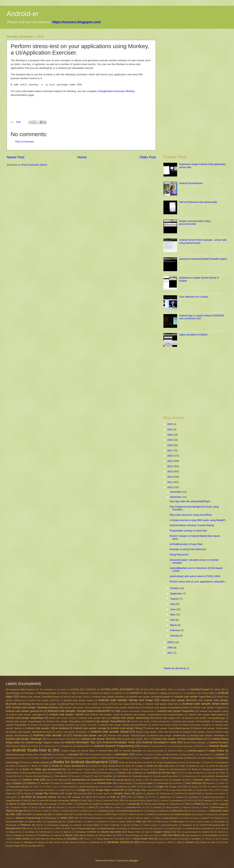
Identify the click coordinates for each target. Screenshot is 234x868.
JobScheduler (159, 804)
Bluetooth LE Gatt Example (201, 758)
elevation (45, 783)
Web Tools (70, 842)
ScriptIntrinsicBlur (174, 829)
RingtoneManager (87, 828)
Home (82, 157)
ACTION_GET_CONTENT (83, 689)
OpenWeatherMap (15, 822)
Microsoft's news (219, 811)
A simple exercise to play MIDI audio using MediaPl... (198, 520)
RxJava (123, 828)
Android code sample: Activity (76, 697)
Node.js (111, 818)
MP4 (124, 814)
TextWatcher (44, 835)
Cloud (86, 776)
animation (122, 754)
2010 (170, 487)
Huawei (180, 797)
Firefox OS (224, 783)
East (216, 780)
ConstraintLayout (140, 776)
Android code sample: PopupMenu (64, 721)
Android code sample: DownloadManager (83, 708)
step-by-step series (111, 832)
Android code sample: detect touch (205, 704)
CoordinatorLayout (189, 776)
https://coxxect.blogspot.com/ (76, 22)
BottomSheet (12, 773)
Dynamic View (202, 780)
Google (159, 787)
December (176, 492)
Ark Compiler (33, 758)
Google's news (122, 793)
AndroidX (60, 755)
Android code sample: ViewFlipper (208, 735)
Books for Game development (69, 766)
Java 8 (13, 804)
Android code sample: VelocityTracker (127, 735)
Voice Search (15, 842)
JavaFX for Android (102, 804)
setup (11, 832)
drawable (177, 780)
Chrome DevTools (14, 776)
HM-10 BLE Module (95, 797)
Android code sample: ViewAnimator (168, 735)
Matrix (47, 811)
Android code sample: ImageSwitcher (138, 711)
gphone (139, 794)
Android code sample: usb (87, 735)
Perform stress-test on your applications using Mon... (198, 582)
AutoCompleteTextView (88, 758)
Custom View (30, 779)
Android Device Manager (195, 743)
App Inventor (172, 754)
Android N (67, 746)
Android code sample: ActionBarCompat (39, 697)
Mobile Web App (84, 814)
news (64, 818)
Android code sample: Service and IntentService (124, 725)
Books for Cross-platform (216, 762)
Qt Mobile (135, 825)
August (174, 599)
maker (205, 807)
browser (49, 773)
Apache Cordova (154, 755)
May (173, 614)
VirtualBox (72, 839)
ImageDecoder (13, 800)
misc (13, 814)
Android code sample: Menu (93, 718)
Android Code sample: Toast (197, 732)
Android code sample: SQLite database (47, 728)
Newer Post (16, 157)
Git (141, 787)
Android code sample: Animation (109, 697)
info (26, 800)
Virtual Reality (56, 839)
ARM (45, 758)
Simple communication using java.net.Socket (195, 222)
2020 (170, 435)
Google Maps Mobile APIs (181, 790)
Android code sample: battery (79, 700)
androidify (47, 754)
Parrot (113, 822)
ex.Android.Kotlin (103, 783)
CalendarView (73, 773)
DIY (147, 780)
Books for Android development (80, 762)
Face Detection (194, 783)
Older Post (148, 157)
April (173, 620)
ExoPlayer (177, 783)
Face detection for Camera (193, 297)
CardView (152, 773)
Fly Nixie (46, 787)
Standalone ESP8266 (86, 832)
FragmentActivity (69, 787)
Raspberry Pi (189, 825)
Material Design (14, 811)
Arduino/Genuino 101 (15, 758)
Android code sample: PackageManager (205, 718)
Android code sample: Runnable (82, 725)
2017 (170, 451)
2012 (170, 477)
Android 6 (192, 693)
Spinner (67, 832)
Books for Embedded (18, 766)
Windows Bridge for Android (152, 842)
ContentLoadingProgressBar (165, 776)
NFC (77, 818)
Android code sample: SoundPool (197, 725)
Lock (147, 807)
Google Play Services (47, 793)
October (175, 588)
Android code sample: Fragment (209, 708)
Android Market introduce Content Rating (192, 525)
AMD (74, 693)
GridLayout (165, 793)
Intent (98, 801)
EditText (32, 783)
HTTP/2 (152, 797)
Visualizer (196, 839)
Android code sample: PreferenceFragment (150, 721)
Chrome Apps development (192, 773)
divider (139, 780)
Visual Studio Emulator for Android (173, 839)
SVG (179, 832)
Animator (139, 755)
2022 (170, 424)
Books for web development (173, 769)
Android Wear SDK (109, 751)
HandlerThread (195, 794)
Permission (219, 822)
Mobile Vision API (64, 814)
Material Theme (34, 811)
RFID (58, 828)
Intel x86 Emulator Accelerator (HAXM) (59, 800)
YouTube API (35, 846)
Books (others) (41, 762)
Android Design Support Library (43, 742)
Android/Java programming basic (22, 754)
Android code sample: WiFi (135, 739)
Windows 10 (97, 842)
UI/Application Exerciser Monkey (116, 91)
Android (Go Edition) (101, 693)
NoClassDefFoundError (93, 818)
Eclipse (18, 783)
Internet (164, 801)
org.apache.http (54, 822)
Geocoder (107, 787)
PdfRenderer (178, 822)
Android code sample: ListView (67, 714)
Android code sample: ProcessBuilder (192, 721)
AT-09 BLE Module (66, 758)
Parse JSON (126, 822)
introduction (177, 800)
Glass (149, 787)
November (176, 497)
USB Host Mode (171, 835)
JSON (187, 804)
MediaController (107, 811)
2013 (170, 471)
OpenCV (206, 818)
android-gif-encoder (155, 751)
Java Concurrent (30, 804)
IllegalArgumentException (214, 797)
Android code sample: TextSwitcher (71, 732)
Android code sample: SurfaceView (211, 728)
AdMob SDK (220, 690)
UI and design (132, 835)
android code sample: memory (62, 718)
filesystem (211, 783)
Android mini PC (51, 746)
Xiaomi (203, 842)
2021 (170, 429)
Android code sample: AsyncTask (192, 697)
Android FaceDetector (191, 183)
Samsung (136, 828)
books (26, 762)
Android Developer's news (159, 742)
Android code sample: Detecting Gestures (35, 707)
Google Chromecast (25, 790)
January (175, 636)
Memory (165, 811)
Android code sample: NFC (168, 718)
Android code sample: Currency (93, 704)
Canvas (122, 773)
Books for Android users (131, 762)
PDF (150, 822)
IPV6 (218, 801)
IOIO (189, 801)
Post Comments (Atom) (34, 165)
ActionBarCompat (199, 689)
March (174, 625)
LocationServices (133, 807)
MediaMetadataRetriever (131, 811)
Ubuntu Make (105, 835)
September (176, 594)
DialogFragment (124, 780)
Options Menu (35, 822)
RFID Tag (70, 828)
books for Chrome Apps (190, 763)
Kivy (207, 804)
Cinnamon (75, 776)
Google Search (103, 794)
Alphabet (64, 693)
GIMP (133, 787)
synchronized (191, 832)
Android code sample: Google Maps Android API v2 (81, 711)
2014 (170, 466)
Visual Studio (103, 839)
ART (53, 758)
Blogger (134, 860)
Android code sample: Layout (214, 711)
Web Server (55, 842)
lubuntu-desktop (172, 807)
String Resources (179, 555)
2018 (170, 445)
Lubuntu (157, 807)
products (78, 825)
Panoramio (101, 822)
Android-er (23, 14)
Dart (48, 780)
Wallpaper (29, 842)
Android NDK (83, 746)
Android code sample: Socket (165, 725)
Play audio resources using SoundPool (191, 515)
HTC (130, 797)
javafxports (120, 804)
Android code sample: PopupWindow (106, 721)
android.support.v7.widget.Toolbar (206, 751)
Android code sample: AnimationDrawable (150, 697)
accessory (62, 690)
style (147, 832)
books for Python (131, 769)
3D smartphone (47, 690)
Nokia (121, 818)
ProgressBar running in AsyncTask (188, 531)
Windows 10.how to (120, 842)
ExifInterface (163, 783)
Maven (56, 811)
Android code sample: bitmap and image (126, 700)
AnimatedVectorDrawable (100, 755)
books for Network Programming (81, 769)
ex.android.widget (144, 783)
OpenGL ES (220, 818)
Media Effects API (70, 811)
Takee (8, 835)
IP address (207, 800)
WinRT (171, 842)
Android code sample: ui (49, 735)
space (57, 832)
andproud (84, 693)
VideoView (40, 839)
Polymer (40, 825)
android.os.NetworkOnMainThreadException (203, 259)
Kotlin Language (220, 804)
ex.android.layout (124, 783)
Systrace (221, 832)
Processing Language (58, 825)
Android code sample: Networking (130, 718)
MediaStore (152, 811)
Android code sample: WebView (99, 739)
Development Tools (101, 780)
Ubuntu (69, 835)
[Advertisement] (195, 62)
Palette (90, 822)
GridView (179, 793)
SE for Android (222, 829)
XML (213, 842)
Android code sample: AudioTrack (44, 700)
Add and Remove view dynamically (198, 202)
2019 (170, 440)
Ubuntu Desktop (87, 835)
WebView (83, 842)
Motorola (99, 814)
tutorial (58, 835)
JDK (146, 804)
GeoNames (121, 787)
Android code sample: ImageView (176, 711)
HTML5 (140, 797)
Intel (34, 800)
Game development (89, 787)
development (79, 780)
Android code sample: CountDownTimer (55, 704)
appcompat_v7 (206, 755)
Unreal (155, 835)
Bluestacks (178, 758)
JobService (175, 804)
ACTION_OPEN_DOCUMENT (118, 689)
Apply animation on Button (193, 335)
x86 (179, 842)
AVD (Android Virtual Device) (116, 758)
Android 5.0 (136, 693)
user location (192, 835)
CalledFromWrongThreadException (98, 773)
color (96, 776)
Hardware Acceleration (215, 794)
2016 (170, 456)
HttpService (166, 797)
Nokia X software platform (139, 818)
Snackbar (30, 832)
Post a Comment (25, 142)
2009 (170, 642)
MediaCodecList (89, 811)
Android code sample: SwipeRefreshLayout (30, 732)
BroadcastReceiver (32, 773)
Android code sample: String (126, 728)
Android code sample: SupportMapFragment (168, 728)
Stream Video (134, 832)
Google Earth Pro (66, 790)
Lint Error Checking (76, 807)
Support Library (162, 832)
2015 (170, 461)
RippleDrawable (108, 828)
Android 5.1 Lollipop (157, 693)
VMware (208, 839)
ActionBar (181, 690)
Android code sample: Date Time (162, 704)
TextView (29, 835)
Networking (51, 818)
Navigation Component (206, 814)
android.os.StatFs (176, 751)
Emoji (56, 783)
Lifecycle (60, 807)
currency (13, 780)
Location (117, 807)
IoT (196, 800)
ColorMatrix (122, 776)
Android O (146, 746)
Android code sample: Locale (105, 715)
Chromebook (60, 776)
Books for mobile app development (42, 769)
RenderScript (46, 829)
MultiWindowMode (183, 814)
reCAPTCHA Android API (212, 825)
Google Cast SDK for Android (204, 787)
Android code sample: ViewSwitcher (62, 739)
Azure (136, 758)
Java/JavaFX (82, 804)
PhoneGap (11, 825)
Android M (36, 746)
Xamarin (190, 842)
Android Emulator (219, 742)
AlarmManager (13, 693)
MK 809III (27, 814)
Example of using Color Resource (188, 549)
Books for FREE (40, 766)
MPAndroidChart (136, 814)
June (173, 609)
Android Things (69, 751)
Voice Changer (222, 839)
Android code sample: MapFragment (206, 715)
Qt (125, 825)
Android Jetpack (19, 746)
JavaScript (134, 804)
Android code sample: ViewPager (24, 739)
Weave (41, 842)
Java (226, 800)
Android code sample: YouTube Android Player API (180, 739)
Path (139, 822)
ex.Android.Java (83, 783)
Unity (146, 835)
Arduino (220, 754)
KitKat (197, 804)
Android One (161, 746)
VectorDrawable (210, 835)
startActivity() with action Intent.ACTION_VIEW (195, 576)
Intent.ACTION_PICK (115, 800)
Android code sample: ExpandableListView (167, 708)
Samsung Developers (154, 829)
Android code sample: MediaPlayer (25, 718)
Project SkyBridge (112, 825)
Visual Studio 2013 (122, 839)
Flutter (36, 787)
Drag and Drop (161, 780)
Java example (50, 804)
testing (18, 835)
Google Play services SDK (79, 793)
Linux (91, 807)
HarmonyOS (11, 797)
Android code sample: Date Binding (126, 704)
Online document (191, 818)
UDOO (119, 835)
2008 (170, 648)
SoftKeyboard (45, 832)
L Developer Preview (18, 807)
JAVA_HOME (66, 804)
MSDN (150, 814)
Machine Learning (191, 807)
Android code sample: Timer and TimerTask (157, 732)
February (175, 630)
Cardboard (137, 773)
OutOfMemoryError (74, 822)
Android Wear (88, 751)
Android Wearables (133, 751)
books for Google (134, 766)
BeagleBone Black (150, 758)
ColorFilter (107, 776)
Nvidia (157, 818)
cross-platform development (215, 776)
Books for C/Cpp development (161, 762)
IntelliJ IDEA (87, 801)
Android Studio (219, 746)
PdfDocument (162, 822)
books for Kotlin (177, 766)
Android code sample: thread (110, 732)
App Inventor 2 (189, 755)
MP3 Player (112, 814)
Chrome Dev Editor (217, 773)
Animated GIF (76, 754)
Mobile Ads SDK (44, 814)
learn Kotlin (47, 807)
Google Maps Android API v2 (112, 790)
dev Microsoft (61, 780)
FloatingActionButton (19, 787)
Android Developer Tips (80, 742)
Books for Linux (197, 766)
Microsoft (177, 811)
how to (115, 797)
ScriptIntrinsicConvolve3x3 (198, 828)
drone (188, 780)
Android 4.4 (120, 693)
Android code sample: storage (90, 728)
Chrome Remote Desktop (38, 776)
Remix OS (31, 828)
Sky (20, 832)
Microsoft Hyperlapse (197, 811)
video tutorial (23, 839)
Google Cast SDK (178, 787)
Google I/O (84, 790)
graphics (151, 793)
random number (150, 825)
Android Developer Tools (119, 742)
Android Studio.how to (32, 750)
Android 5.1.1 (177, 693)
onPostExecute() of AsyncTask (186, 544)
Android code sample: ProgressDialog (47, 725)
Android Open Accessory (181, 746)
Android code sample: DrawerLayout (123, 708)
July (173, 604)
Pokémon (26, 825)
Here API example (71, 797)
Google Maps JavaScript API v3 (149, 790)
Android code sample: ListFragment (27, 715)
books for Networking (109, 769)
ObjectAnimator (171, 818)
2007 (170, 653)
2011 (170, 482)
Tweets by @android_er (176, 668)
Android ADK (207, 693)
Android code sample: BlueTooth (179, 700)
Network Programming (28, 818)
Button (59, 773)
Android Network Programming (114, 746)
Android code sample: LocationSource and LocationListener (154, 715)
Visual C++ (88, 839)
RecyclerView (13, 828)
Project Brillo (93, 825)
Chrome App (169, 773)
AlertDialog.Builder (47, 693)
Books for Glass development (106, 766)
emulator (67, 783)
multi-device (164, 814)
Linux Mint (104, 807)
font (56, 787)
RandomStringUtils (170, 825)
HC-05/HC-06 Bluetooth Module (39, 797)
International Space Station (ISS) (143, 801)
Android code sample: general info (24, 711)
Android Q (201, 746)
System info (208, 832)
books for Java (155, 766)
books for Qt (150, 769)
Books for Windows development (208, 769)
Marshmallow (218, 807)
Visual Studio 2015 (144, 839)
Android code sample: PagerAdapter (24, 721)
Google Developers (46, 790)
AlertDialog (29, 693)
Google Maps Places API (207, 790)
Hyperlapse (193, 797)
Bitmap (165, 758)
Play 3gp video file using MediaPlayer (190, 501)
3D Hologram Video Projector (20, 689)
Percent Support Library (199, 822)
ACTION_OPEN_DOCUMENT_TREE (157, 690)
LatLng (34, 807)
